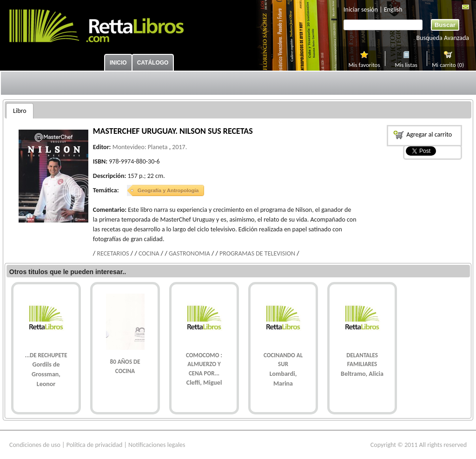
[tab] (20, 111)
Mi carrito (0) (448, 64)
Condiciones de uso (35, 445)
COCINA (149, 253)
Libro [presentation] (20, 111)
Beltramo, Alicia (362, 374)
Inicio (118, 63)
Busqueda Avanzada (443, 38)
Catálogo (153, 63)
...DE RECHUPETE (46, 355)
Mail (466, 7)
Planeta (158, 147)
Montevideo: (129, 147)
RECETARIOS (113, 253)
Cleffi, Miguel (204, 383)
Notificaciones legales (157, 445)
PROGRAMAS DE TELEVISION (257, 253)
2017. (179, 147)
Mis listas (406, 64)
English (393, 10)
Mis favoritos (364, 64)
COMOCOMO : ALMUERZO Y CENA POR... (204, 364)
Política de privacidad (95, 445)
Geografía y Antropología (168, 190)
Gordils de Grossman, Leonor (46, 374)
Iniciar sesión (361, 10)
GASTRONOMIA (189, 253)
